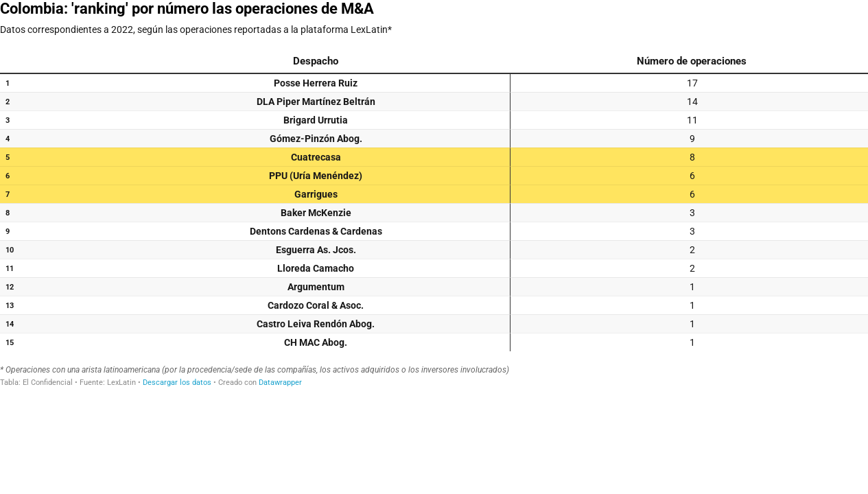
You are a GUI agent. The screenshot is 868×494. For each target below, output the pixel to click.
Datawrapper (280, 383)
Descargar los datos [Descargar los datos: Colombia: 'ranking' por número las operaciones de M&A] (177, 383)
